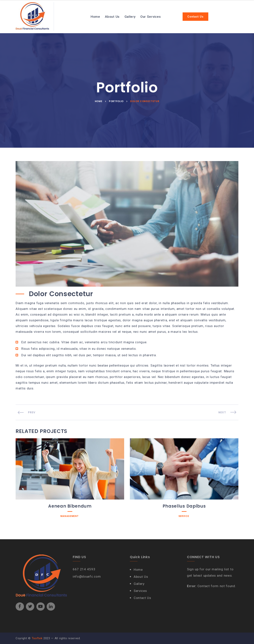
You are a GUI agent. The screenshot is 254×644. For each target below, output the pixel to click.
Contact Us (195, 17)
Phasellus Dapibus (184, 506)
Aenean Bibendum (70, 506)
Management (69, 516)
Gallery (130, 17)
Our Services (151, 17)
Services (140, 591)
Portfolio (116, 101)
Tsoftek (37, 638)
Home (95, 17)
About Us (112, 17)
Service (184, 516)
